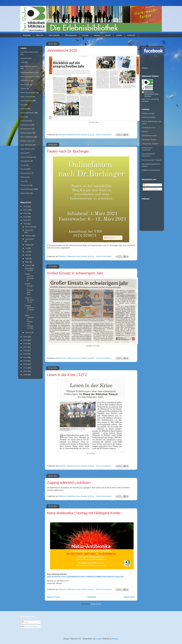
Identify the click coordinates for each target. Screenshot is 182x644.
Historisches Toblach (150, 144)
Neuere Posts (53, 597)
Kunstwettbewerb (27, 113)
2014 (25, 357)
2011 (25, 368)
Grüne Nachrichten (28, 93)
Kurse (23, 117)
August (28, 245)
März (27, 262)
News (23, 153)
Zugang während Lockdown (69, 483)
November (29, 230)
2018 (25, 344)
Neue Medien (26, 149)
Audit (22, 62)
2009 (25, 375)
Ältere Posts (129, 597)
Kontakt (85, 35)
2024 (25, 213)
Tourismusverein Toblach (152, 160)
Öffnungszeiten (71, 35)
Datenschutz (25, 80)
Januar (28, 332)
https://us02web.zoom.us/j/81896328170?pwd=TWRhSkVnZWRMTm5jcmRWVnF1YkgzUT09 (85, 577)
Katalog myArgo (148, 113)
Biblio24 (145, 132)
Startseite (27, 35)
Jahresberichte (26, 101)
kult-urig (24, 109)
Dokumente (25, 85)
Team (23, 181)
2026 (25, 206)
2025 (25, 210)
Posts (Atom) (96, 604)
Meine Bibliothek (27, 137)
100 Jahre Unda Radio (29, 52)
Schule (108, 35)
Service (97, 35)
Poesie (23, 165)
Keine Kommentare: (104, 135)
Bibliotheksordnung (28, 72)
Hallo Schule (25, 97)
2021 (25, 224)
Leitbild (119, 35)
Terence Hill (25, 185)
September (30, 239)
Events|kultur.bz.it (149, 128)
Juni (27, 252)
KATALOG (131, 35)
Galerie (23, 88)
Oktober (29, 236)
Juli (27, 248)
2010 (25, 371)
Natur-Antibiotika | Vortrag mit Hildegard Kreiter (84, 513)
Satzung (24, 177)
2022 (25, 220)
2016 (25, 350)
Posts (147, 185)
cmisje (99, 639)
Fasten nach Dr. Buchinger (68, 151)
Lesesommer (26, 125)
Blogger (115, 639)
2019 (25, 340)
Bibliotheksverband (149, 136)
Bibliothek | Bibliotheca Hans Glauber (152, 94)
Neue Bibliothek (27, 145)
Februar (29, 265)
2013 (25, 361)
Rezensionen (26, 173)
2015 (25, 354)
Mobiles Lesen (26, 141)
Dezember (30, 227)
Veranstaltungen (27, 189)
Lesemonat (25, 121)
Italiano (145, 68)
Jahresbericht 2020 (62, 50)
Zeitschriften (25, 193)
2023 (25, 217)
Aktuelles (24, 58)
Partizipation (25, 161)
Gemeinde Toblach (149, 140)
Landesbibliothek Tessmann (148, 155)
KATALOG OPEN (149, 117)
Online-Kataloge (27, 157)
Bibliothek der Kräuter (29, 66)
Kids (22, 105)
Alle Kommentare (151, 189)
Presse (23, 169)
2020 (25, 337)
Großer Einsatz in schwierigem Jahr (75, 273)
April (27, 259)
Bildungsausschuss (28, 77)
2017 (25, 347)
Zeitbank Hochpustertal (151, 170)
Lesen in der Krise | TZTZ (67, 375)
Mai (27, 255)
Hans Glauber (54, 35)
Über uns (40, 35)
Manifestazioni (26, 129)
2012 (25, 364)
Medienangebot (27, 133)
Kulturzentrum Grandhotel (147, 149)
